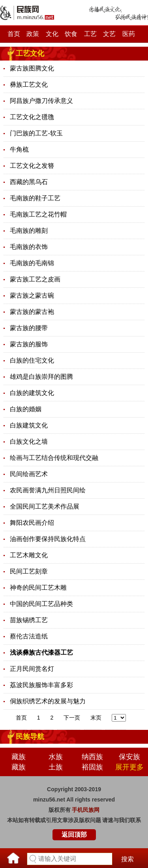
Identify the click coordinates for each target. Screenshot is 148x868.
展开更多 (129, 767)
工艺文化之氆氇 (32, 117)
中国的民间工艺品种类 (41, 604)
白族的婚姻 (26, 409)
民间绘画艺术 (29, 474)
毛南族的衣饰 (29, 247)
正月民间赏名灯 (32, 669)
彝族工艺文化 (29, 85)
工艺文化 (30, 53)
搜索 (127, 859)
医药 (129, 34)
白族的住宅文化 (32, 360)
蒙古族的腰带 (29, 328)
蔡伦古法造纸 (29, 636)
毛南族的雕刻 (29, 231)
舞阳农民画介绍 (32, 523)
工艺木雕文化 (29, 555)
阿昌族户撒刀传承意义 (41, 101)
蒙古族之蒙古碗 (32, 295)
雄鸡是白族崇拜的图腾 (41, 377)
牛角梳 (19, 149)
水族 (56, 757)
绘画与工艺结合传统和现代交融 (54, 458)
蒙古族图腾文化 (32, 68)
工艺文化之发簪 (32, 166)
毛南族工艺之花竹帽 (38, 214)
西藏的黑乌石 (29, 182)
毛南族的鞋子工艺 (35, 198)
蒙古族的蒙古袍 (32, 312)
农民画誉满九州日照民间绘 (48, 490)
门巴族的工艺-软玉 (36, 133)
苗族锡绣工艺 (29, 620)
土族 (56, 767)
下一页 (72, 718)
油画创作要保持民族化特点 (48, 539)
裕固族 (92, 767)
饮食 (71, 34)
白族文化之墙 (29, 442)
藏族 (19, 757)
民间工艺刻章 (29, 571)
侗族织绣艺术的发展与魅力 (48, 701)
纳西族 (92, 757)
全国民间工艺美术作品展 (45, 506)
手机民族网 (86, 810)
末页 (96, 718)
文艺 (109, 34)
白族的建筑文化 (32, 393)
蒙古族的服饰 (29, 344)
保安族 (129, 757)
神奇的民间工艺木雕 (38, 588)
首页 (14, 34)
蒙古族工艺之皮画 (35, 279)
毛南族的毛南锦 (32, 263)
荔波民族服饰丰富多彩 (41, 685)
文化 (52, 34)
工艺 (90, 34)
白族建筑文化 (29, 425)
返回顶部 (74, 835)
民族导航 (30, 737)
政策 (33, 34)
